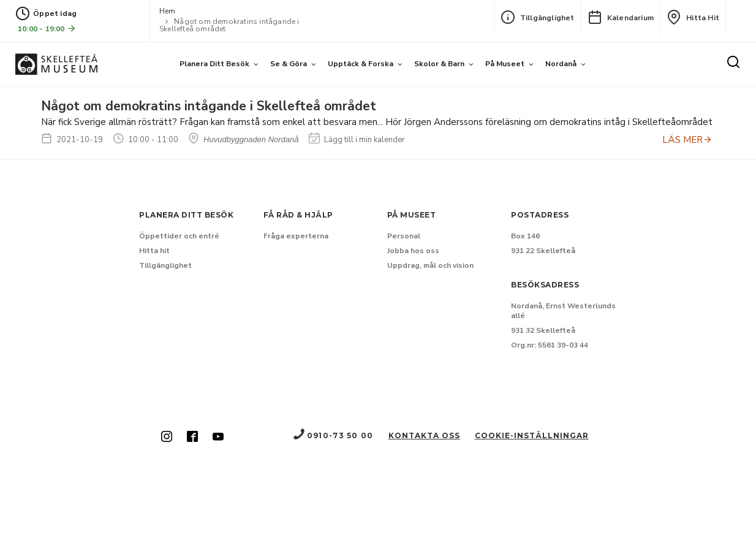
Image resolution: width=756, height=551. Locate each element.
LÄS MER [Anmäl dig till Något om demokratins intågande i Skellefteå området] (687, 140)
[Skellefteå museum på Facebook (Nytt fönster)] (192, 438)
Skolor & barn (439, 64)
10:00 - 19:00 (47, 28)
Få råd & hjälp (298, 215)
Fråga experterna (296, 236)
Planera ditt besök (214, 64)
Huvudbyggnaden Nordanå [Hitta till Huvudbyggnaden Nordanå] (244, 139)
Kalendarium (621, 17)
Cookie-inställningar (532, 435)
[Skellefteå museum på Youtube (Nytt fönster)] (218, 438)
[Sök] (733, 63)
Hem (168, 11)
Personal (404, 236)
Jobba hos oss (413, 251)
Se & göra (289, 64)
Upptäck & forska (361, 64)
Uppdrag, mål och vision (430, 265)
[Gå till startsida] (56, 64)
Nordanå (561, 64)
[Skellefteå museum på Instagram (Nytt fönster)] (167, 438)
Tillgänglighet (538, 17)
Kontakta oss (424, 435)
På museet (505, 64)
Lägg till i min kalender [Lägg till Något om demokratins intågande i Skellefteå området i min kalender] (357, 140)
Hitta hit (693, 17)
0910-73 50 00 (333, 435)
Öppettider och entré (179, 236)
